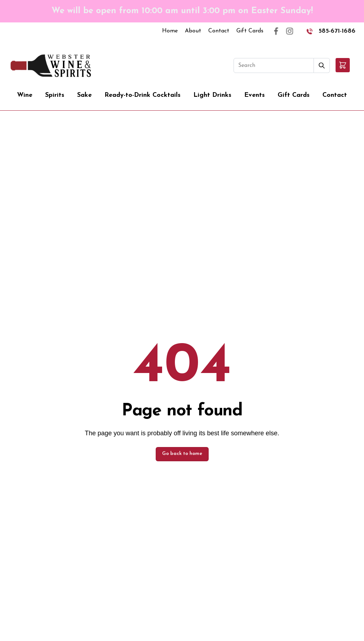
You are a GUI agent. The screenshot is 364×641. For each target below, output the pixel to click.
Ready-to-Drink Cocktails (143, 95)
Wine (25, 95)
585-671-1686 (337, 31)
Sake (84, 95)
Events (255, 95)
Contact (219, 31)
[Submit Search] (322, 65)
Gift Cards (250, 31)
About (193, 31)
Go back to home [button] (182, 454)
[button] (343, 65)
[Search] (274, 65)
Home (170, 31)
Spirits (55, 95)
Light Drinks (212, 95)
